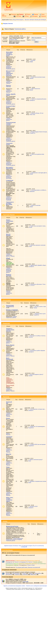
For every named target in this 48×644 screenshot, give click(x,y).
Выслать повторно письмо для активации (35, 20)
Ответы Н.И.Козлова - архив (10, 221)
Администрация (8, 546)
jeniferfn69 (25, 574)
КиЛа (30, 461)
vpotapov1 (32, 100)
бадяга (30, 573)
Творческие (6, 397)
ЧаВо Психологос (36, 89)
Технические (6, 323)
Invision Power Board (16, 589)
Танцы (8, 467)
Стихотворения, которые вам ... (38, 409)
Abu (31, 155)
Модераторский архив (12, 526)
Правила (20, 14)
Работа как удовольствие (38, 154)
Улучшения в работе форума (37, 351)
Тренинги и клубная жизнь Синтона (10, 330)
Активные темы (13, 40)
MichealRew (38, 573)
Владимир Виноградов (9, 178)
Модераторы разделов (11, 540)
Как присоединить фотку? (37, 374)
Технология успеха (9, 144)
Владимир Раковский (9, 68)
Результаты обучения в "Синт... (38, 284)
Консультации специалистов (10, 306)
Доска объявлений (10, 359)
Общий (8, 258)
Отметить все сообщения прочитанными (36, 586)
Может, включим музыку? (36, 460)
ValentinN (32, 191)
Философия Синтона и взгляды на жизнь (9, 54)
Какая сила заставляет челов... (38, 226)
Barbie (31, 90)
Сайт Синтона (4, 15)
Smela (30, 227)
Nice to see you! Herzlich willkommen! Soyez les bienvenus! (10, 73)
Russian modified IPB (30, 589)
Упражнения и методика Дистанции (10, 203)
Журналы (43, 16)
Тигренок (8, 83)
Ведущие (8, 92)
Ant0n (30, 483)
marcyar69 (25, 582)
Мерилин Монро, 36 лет (37, 113)
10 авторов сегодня (27, 546)
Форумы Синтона (8, 23)
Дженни (13, 69)
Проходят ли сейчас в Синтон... (38, 336)
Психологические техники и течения (11, 124)
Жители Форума (8, 235)
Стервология (10, 180)
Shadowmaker (16, 573)
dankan (32, 78)
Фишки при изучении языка (38, 77)
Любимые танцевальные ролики (38, 481)
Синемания (9, 437)
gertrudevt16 (9, 574)
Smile (30, 246)
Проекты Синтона (9, 86)
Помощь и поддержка (12, 310)
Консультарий (7, 300)
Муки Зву (9, 454)
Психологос (13, 14)
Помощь (35, 14)
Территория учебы (8, 47)
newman (31, 337)
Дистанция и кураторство (10, 168)
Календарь (34, 16)
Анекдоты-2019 (34, 506)
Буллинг (33, 60)
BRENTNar (33, 574)
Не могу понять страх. (41, 306)
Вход (14, 20)
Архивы (5, 521)
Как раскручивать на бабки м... (39, 190)
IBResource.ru (39, 589)
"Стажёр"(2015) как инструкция (38, 444)
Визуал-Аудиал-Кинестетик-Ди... (39, 132)
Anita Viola (32, 115)
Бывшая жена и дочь (40, 314)
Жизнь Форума (10, 345)
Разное (8, 418)
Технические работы (20, 29)
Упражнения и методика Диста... (39, 173)
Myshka (8, 573)
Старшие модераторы (9, 66)
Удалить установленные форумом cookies (14, 586)
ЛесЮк (24, 573)
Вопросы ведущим (9, 275)
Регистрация (20, 20)
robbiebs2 (17, 574)
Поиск (42, 14)
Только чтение (31, 565)
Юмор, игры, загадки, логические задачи (10, 499)
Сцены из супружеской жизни (39, 99)
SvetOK (31, 376)
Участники (17, 16)
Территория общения (9, 215)
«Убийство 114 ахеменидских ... (38, 426)
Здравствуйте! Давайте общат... (38, 265)
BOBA (31, 62)
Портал (28, 14)
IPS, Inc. (23, 589)
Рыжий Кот (33, 133)
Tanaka (35, 308)
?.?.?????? (32, 286)
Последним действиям (21, 567)
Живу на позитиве (36, 205)
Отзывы (26, 16)
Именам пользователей (34, 567)
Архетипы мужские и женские (38, 245)
